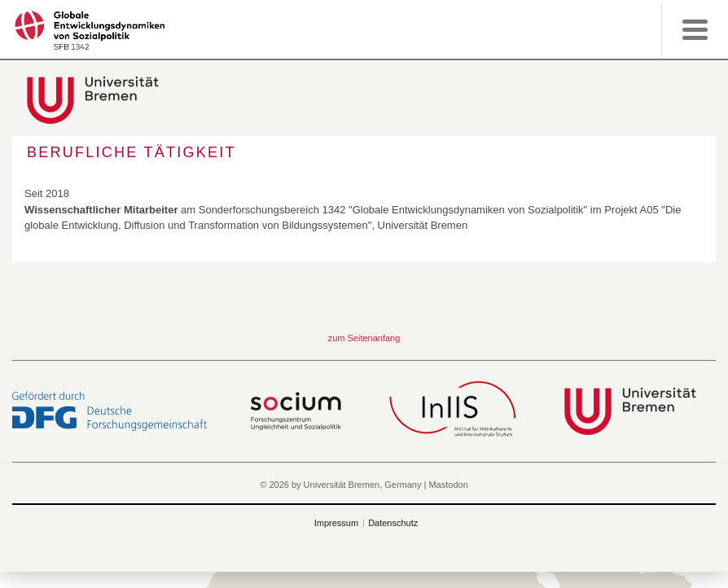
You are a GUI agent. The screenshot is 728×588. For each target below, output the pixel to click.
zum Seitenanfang (364, 338)
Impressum (336, 523)
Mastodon (448, 485)
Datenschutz (393, 523)
